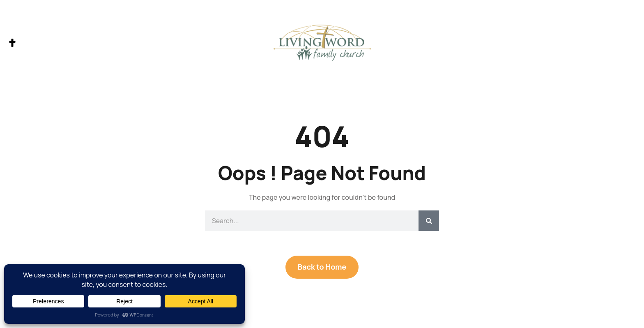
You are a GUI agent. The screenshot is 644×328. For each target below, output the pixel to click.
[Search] (429, 221)
